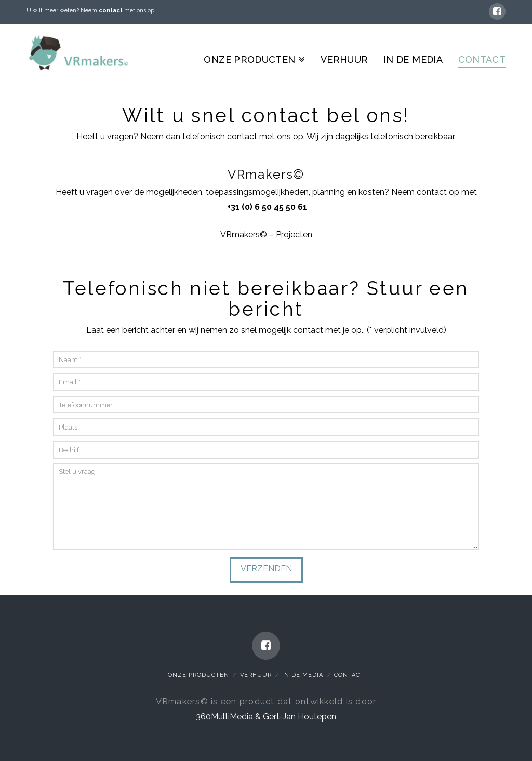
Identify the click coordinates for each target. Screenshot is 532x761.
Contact (349, 675)
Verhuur (256, 675)
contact (111, 11)
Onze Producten (198, 675)
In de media (303, 675)
